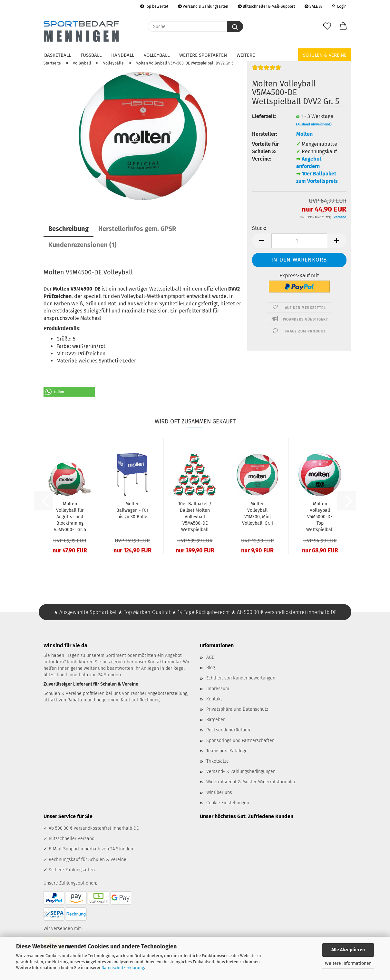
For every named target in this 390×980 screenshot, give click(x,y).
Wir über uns (219, 792)
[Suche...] (235, 26)
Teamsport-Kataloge (227, 751)
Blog (211, 668)
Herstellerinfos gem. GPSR (137, 229)
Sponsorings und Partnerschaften (240, 741)
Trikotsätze (218, 761)
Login (339, 6)
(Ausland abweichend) (314, 124)
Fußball (91, 55)
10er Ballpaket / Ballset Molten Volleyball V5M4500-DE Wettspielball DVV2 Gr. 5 (195, 517)
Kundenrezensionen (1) (83, 245)
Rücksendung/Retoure (229, 730)
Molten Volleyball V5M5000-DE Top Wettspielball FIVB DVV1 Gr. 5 (320, 517)
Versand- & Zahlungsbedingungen (241, 772)
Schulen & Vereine (325, 55)
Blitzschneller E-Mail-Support (266, 6)
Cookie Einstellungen (228, 803)
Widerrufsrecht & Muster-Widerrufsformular (251, 782)
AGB (210, 657)
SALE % (313, 6)
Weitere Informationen (348, 963)
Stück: (259, 228)
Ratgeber (215, 720)
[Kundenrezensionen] (267, 70)
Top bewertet (154, 6)
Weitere (246, 55)
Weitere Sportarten (203, 55)
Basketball (58, 55)
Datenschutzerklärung (123, 968)
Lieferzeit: (264, 116)
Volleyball (157, 55)
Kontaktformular (164, 662)
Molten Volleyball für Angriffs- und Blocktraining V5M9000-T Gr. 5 (70, 517)
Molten (304, 134)
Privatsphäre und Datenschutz (237, 709)
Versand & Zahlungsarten (203, 6)
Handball (123, 55)
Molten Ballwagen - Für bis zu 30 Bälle (132, 510)
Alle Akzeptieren (348, 950)
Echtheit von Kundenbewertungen (241, 678)
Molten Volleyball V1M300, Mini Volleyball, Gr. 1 (258, 514)
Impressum (218, 689)
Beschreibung (68, 229)
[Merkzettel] (327, 26)
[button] (343, 26)
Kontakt (214, 699)
